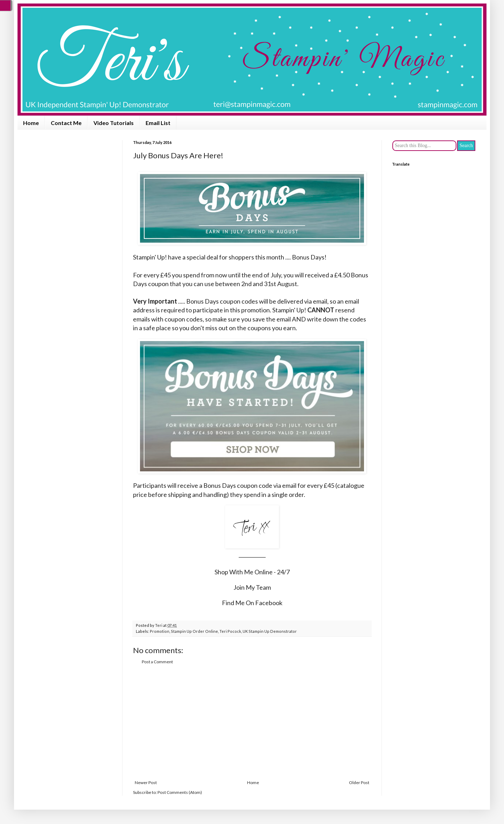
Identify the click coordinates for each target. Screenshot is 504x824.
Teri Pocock (230, 631)
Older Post (359, 783)
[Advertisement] (252, 722)
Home (31, 123)
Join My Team (252, 587)
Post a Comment (157, 662)
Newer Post (146, 783)
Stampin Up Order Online (194, 631)
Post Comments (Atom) (180, 792)
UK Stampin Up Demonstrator (270, 631)
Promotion (160, 631)
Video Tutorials (114, 123)
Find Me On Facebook (252, 603)
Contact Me (66, 123)
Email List (158, 123)
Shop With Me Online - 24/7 (252, 572)
